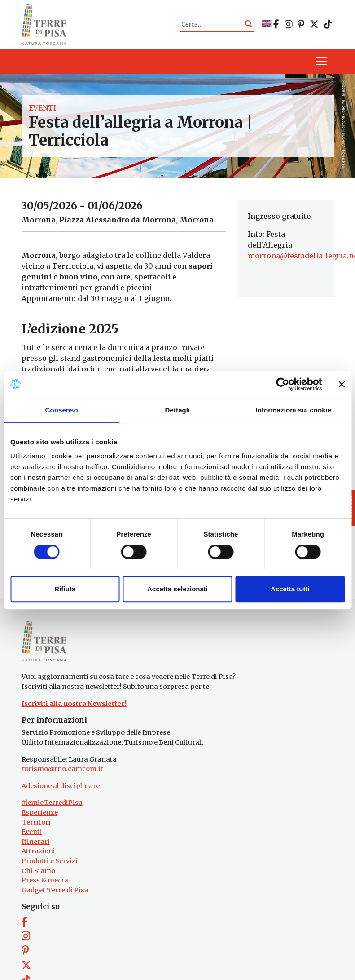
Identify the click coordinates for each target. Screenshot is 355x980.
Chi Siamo (38, 871)
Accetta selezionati (177, 589)
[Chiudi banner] (342, 384)
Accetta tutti (290, 589)
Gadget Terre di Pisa (55, 890)
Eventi (42, 108)
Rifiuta (65, 589)
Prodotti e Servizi (50, 861)
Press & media (45, 880)
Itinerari (36, 842)
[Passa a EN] (267, 24)
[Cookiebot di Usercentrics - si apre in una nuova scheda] (283, 384)
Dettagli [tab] (178, 410)
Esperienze (40, 812)
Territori (36, 822)
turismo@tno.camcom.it (62, 769)
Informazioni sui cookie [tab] (293, 410)
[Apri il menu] (321, 61)
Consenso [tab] (62, 410)
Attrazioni (38, 851)
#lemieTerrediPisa (52, 803)
